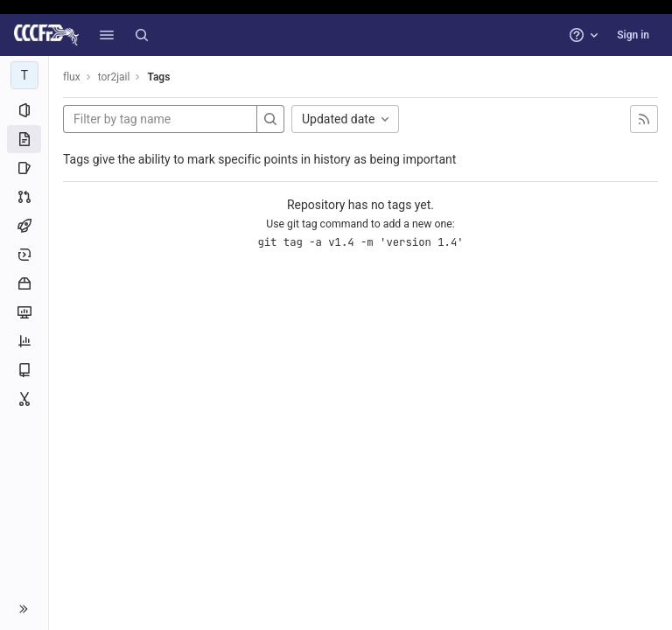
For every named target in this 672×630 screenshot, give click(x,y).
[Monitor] (24, 312)
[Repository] (24, 139)
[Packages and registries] (24, 283)
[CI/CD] (24, 226)
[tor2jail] (24, 75)
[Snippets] (24, 399)
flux (72, 77)
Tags (158, 77)
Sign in (633, 35)
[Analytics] (24, 341)
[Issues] (24, 168)
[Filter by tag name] (160, 119)
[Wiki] (24, 370)
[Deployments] (24, 255)
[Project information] (24, 110)
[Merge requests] (24, 197)
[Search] (142, 35)
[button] (107, 35)
